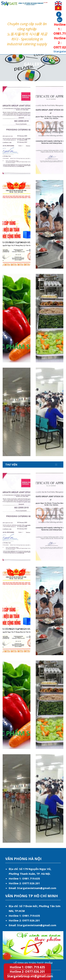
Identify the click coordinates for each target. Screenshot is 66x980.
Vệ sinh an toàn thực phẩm (33, 963)
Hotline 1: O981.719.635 (5, 954)
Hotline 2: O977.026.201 (27, 972)
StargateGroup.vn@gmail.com (30, 976)
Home (33, 71)
